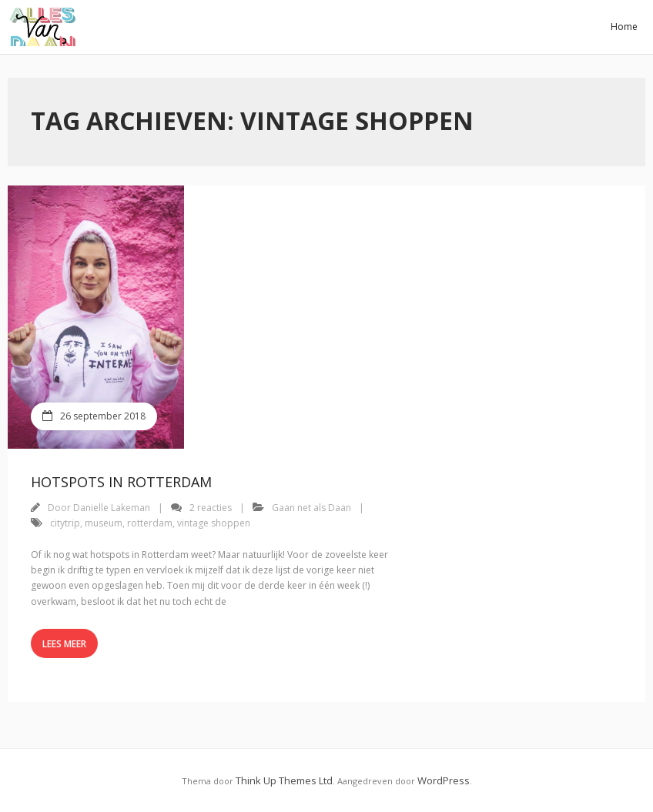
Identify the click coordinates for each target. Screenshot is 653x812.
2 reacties (211, 508)
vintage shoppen (214, 523)
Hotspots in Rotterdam (121, 482)
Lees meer (64, 644)
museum (104, 523)
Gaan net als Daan (311, 508)
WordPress (444, 780)
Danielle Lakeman (112, 508)
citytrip (65, 523)
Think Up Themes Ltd (284, 780)
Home (624, 27)
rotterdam (150, 523)
